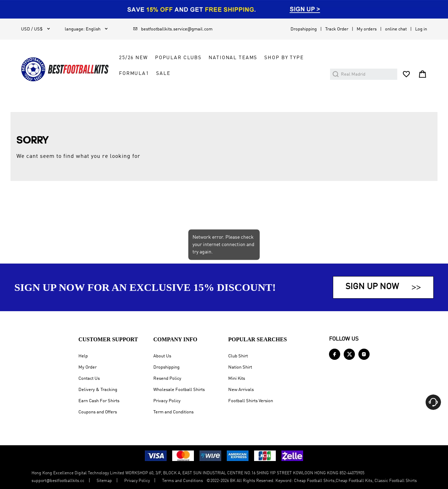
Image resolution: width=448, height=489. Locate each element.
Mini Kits (237, 379)
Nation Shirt (240, 367)
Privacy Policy (167, 401)
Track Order (337, 29)
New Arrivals (241, 390)
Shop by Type (284, 58)
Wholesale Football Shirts (179, 390)
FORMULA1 (134, 74)
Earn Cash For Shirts (99, 401)
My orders (367, 29)
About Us (162, 356)
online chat (396, 29)
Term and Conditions (173, 412)
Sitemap (104, 481)
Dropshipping (304, 29)
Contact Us (89, 379)
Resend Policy (167, 379)
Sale (163, 74)
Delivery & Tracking (98, 390)
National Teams (233, 58)
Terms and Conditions (183, 481)
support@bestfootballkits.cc (58, 481)
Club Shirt (238, 356)
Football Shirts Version (251, 401)
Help (83, 356)
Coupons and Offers (98, 412)
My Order (87, 367)
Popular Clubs (178, 58)
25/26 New (134, 58)
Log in (421, 29)
